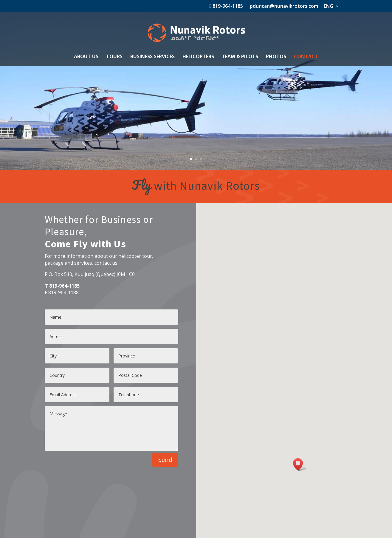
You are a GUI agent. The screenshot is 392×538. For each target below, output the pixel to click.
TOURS (114, 57)
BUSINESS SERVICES (152, 57)
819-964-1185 (226, 6)
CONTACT (306, 57)
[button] (300, 464)
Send (165, 460)
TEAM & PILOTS (240, 57)
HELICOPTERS (198, 57)
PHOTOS (276, 57)
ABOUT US (86, 57)
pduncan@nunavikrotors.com (283, 6)
